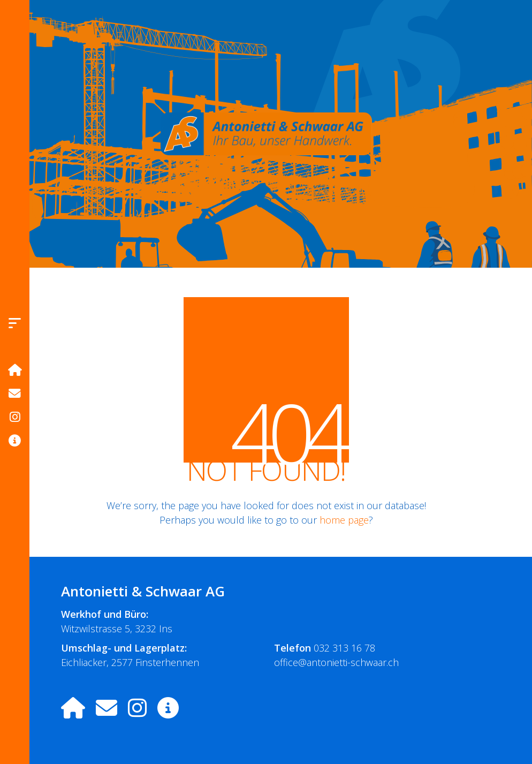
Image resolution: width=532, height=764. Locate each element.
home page (344, 520)
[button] (15, 323)
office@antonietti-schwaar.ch (336, 662)
